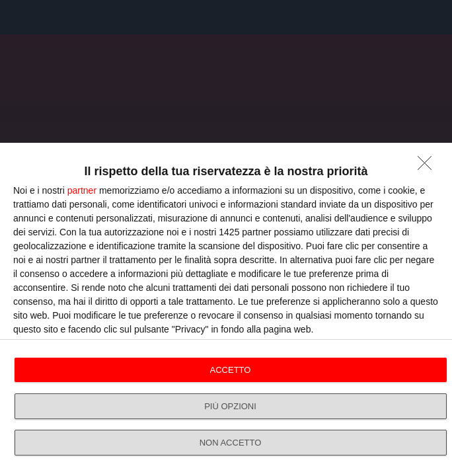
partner (82, 190)
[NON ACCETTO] (428, 167)
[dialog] (226, 309)
